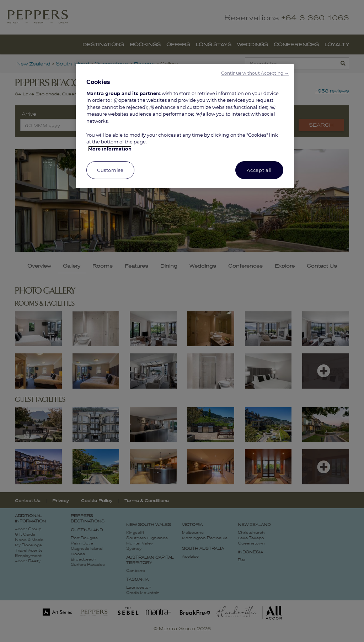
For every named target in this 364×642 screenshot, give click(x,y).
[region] (185, 126)
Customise (110, 170)
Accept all (259, 170)
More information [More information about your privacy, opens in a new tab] (110, 149)
